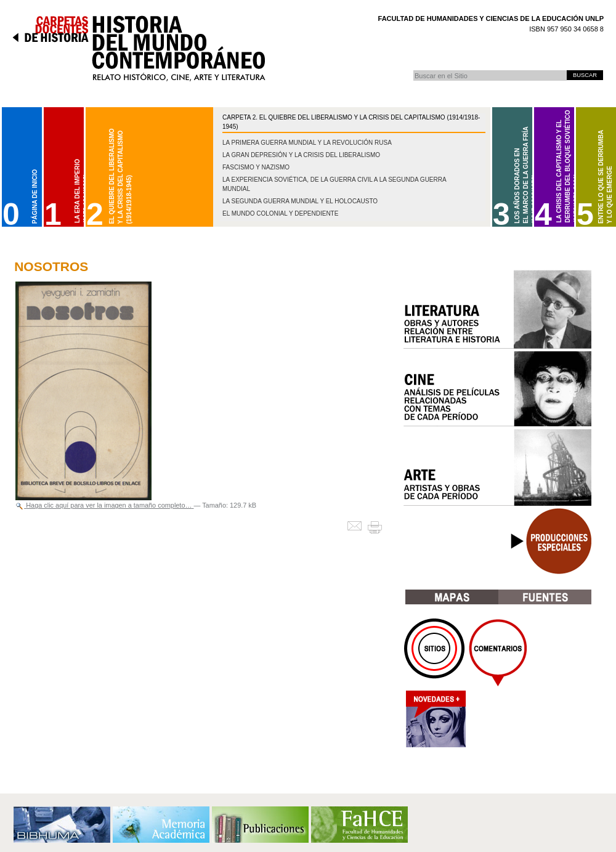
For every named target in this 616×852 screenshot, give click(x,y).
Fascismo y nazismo (256, 167)
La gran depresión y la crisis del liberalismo (301, 155)
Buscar (413, 70)
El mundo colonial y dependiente (280, 213)
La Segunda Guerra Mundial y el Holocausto (300, 201)
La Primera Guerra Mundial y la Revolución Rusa (307, 143)
